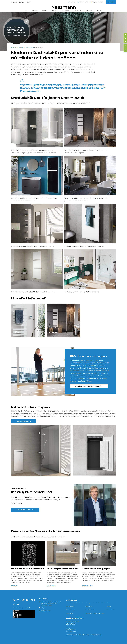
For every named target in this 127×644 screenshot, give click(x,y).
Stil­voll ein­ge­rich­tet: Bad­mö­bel (63, 569)
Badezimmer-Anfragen (25, 510)
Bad (27, 10)
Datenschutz (110, 610)
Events (99, 10)
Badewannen (87, 586)
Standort (72, 2)
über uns (22, 2)
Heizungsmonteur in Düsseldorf (95, 603)
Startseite (14, 48)
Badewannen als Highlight (96, 569)
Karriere (29, 2)
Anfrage (111, 2)
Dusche (14, 586)
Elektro (44, 10)
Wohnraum (54, 10)
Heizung (35, 10)
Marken (109, 606)
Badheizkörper (39, 48)
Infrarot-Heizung (23, 421)
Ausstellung (89, 10)
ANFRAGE (125, 48)
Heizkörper (29, 48)
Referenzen (78, 10)
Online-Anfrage (70, 610)
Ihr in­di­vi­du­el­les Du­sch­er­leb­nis (27, 569)
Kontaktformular (90, 610)
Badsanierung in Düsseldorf (74, 603)
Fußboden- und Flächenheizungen (88, 386)
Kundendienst (66, 10)
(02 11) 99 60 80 (83, 2)
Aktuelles (14, 2)
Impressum (69, 613)
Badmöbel (50, 586)
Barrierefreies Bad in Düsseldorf (95, 613)
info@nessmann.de (97, 2)
